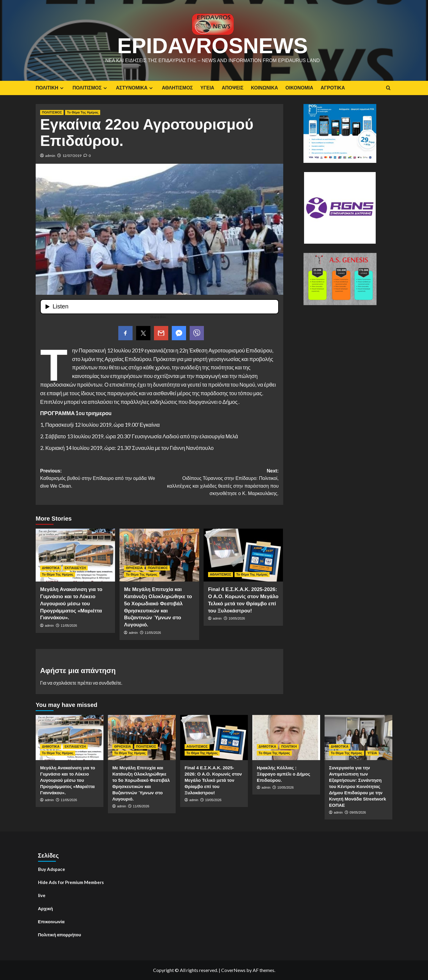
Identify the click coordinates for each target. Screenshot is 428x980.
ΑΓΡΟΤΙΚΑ (333, 88)
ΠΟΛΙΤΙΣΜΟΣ (91, 88)
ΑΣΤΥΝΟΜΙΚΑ (135, 88)
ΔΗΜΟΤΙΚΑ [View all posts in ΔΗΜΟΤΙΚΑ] (51, 568)
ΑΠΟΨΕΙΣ (233, 88)
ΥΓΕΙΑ (207, 88)
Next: (219, 483)
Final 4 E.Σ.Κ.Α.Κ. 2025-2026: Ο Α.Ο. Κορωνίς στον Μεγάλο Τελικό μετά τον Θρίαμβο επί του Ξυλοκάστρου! (213, 780)
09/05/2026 (358, 812)
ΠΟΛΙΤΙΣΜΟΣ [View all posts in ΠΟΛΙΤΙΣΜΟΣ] (52, 112)
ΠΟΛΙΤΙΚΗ (50, 88)
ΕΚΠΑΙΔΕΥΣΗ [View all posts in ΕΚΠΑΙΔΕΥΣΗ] (75, 568)
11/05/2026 (69, 626)
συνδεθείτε (110, 683)
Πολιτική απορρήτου (60, 935)
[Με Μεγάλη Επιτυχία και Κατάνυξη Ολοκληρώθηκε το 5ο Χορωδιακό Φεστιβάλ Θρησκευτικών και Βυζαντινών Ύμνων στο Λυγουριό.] (159, 555)
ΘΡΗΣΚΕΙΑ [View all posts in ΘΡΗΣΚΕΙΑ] (134, 568)
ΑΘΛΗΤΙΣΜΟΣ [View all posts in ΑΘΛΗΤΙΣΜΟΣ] (221, 574)
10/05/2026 (237, 618)
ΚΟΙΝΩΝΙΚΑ (264, 88)
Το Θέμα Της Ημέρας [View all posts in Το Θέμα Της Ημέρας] (83, 112)
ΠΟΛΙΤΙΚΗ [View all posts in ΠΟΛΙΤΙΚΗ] (289, 746)
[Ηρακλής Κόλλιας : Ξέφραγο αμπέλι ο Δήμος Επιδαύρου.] (286, 738)
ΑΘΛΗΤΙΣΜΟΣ (177, 88)
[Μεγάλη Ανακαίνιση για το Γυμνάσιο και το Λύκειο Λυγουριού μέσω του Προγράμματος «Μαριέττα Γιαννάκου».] (75, 555)
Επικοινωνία (51, 921)
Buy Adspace (52, 869)
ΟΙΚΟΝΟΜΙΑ (299, 88)
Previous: (100, 479)
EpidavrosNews (213, 46)
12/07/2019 (72, 156)
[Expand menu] (62, 88)
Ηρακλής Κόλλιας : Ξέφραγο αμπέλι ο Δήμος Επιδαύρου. (284, 774)
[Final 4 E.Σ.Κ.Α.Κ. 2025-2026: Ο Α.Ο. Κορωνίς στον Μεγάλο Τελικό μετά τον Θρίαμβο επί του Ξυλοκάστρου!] (243, 555)
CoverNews (233, 970)
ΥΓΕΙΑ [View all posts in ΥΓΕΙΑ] (372, 753)
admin (50, 156)
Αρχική (45, 908)
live (42, 895)
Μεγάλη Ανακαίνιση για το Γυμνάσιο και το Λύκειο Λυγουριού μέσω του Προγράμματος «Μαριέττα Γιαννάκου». (71, 604)
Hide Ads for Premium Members (71, 882)
